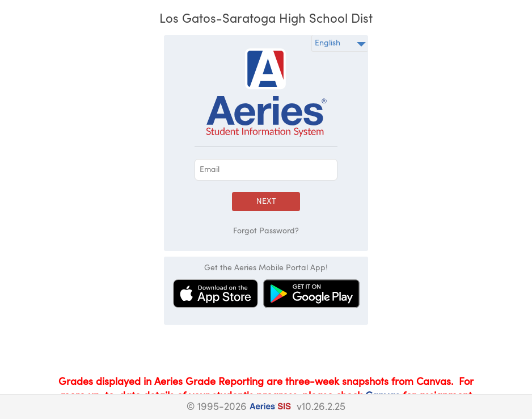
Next (266, 202)
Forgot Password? (266, 231)
